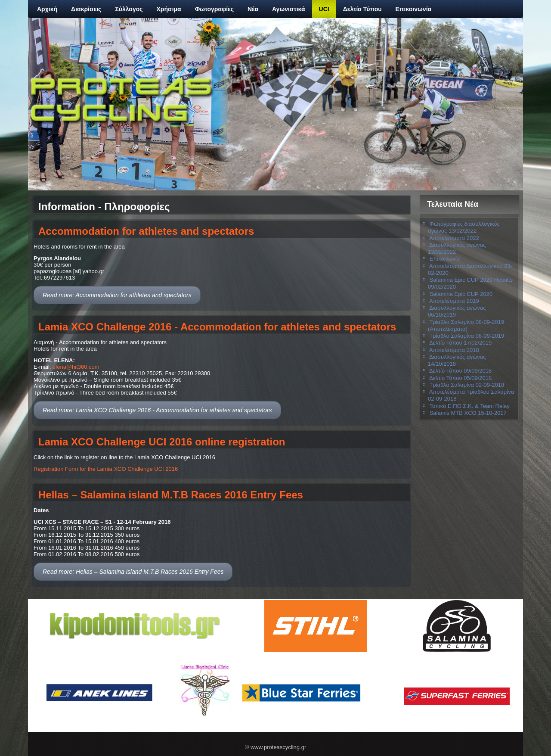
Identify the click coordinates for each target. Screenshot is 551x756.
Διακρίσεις (86, 9)
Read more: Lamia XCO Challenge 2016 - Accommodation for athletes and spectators (157, 410)
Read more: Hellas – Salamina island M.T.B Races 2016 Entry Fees (133, 572)
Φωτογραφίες (214, 9)
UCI (324, 9)
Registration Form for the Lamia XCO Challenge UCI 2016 (106, 469)
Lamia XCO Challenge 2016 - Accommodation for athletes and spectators (217, 327)
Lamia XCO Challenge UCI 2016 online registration (162, 442)
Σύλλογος (129, 9)
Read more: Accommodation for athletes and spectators (117, 295)
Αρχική (47, 9)
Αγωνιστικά (289, 9)
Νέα (253, 9)
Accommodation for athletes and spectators (146, 231)
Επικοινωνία (414, 9)
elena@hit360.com (76, 367)
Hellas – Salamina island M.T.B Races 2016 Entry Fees (171, 495)
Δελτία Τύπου (362, 9)
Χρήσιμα (169, 9)
